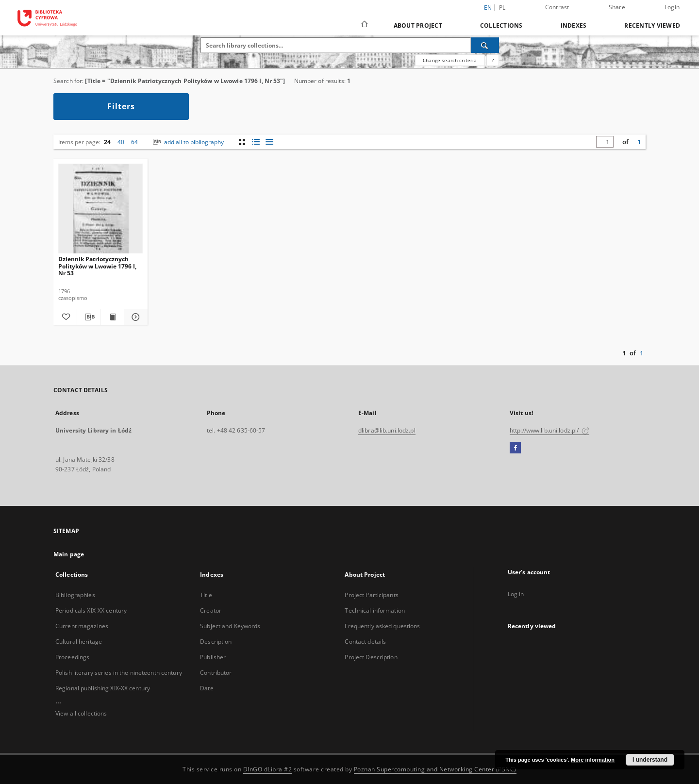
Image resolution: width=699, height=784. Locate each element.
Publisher (213, 657)
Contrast (557, 7)
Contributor (216, 673)
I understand (650, 760)
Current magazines (82, 626)
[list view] (269, 142)
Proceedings (72, 657)
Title (206, 595)
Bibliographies (75, 595)
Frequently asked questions (382, 626)
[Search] (485, 45)
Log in (516, 594)
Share (617, 7)
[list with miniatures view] (256, 142)
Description (216, 642)
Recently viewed (652, 25)
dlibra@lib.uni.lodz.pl (387, 430)
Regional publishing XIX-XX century (103, 688)
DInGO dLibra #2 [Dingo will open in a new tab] (268, 769)
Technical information (375, 610)
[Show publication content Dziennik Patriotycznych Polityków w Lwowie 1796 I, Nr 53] (113, 317)
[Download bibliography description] (89, 317)
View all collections (81, 713)
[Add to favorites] (65, 317)
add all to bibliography (187, 142)
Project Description (371, 657)
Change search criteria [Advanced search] (450, 60)
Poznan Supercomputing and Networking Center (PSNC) (435, 769)
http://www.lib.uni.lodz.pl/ (549, 430)
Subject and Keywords (230, 626)
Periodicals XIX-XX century (91, 610)
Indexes (574, 25)
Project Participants (371, 595)
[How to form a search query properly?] (493, 60)
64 (134, 142)
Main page (69, 554)
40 (121, 142)
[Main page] (364, 25)
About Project (418, 25)
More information (593, 760)
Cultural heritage (79, 642)
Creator (211, 610)
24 (107, 142)
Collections (501, 25)
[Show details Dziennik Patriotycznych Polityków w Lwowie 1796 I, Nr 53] (134, 317)
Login (672, 7)
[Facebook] (515, 448)
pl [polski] (502, 8)
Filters (121, 106)
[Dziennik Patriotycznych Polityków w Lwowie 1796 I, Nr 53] (100, 209)
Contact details (365, 642)
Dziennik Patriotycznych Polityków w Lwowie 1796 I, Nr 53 (97, 266)
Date (207, 688)
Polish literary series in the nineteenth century (119, 673)
